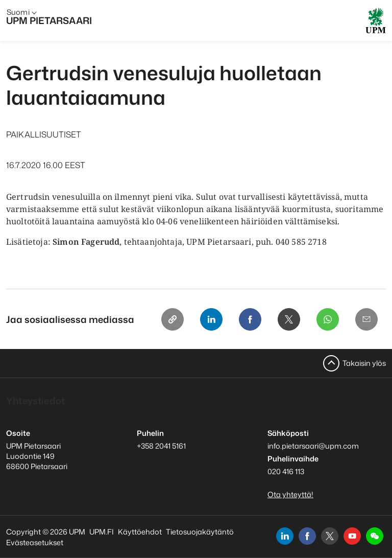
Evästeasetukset (35, 542)
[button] (375, 536)
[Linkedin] (211, 319)
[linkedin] (285, 536)
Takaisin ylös (364, 363)
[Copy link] (173, 319)
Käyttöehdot (140, 532)
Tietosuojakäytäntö (200, 532)
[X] (289, 319)
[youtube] (352, 536)
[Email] (366, 319)
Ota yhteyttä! (290, 494)
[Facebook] (250, 319)
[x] (330, 536)
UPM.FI (102, 532)
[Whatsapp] (328, 319)
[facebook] (307, 536)
